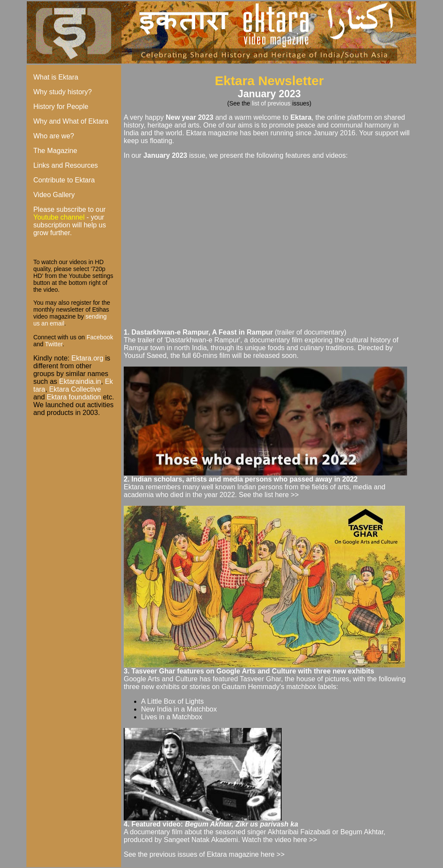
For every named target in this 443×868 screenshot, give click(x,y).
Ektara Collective (75, 389)
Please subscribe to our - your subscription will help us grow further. (70, 221)
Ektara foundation (74, 397)
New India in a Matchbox (179, 709)
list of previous (272, 103)
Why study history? (63, 92)
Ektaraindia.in (80, 381)
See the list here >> (269, 495)
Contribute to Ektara (64, 180)
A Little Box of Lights (172, 701)
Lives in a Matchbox (172, 717)
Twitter (54, 344)
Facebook (100, 337)
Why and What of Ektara (71, 121)
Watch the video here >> (279, 840)
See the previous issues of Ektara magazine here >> (204, 854)
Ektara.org (87, 358)
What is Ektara (56, 77)
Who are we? (54, 136)
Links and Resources (66, 165)
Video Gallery (54, 195)
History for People (61, 107)
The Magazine (55, 151)
